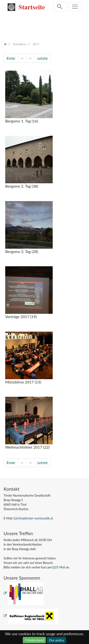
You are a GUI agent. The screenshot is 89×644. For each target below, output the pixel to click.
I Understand (34, 640)
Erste (11, 58)
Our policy (56, 640)
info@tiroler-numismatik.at (35, 518)
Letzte (42, 58)
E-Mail (61, 567)
